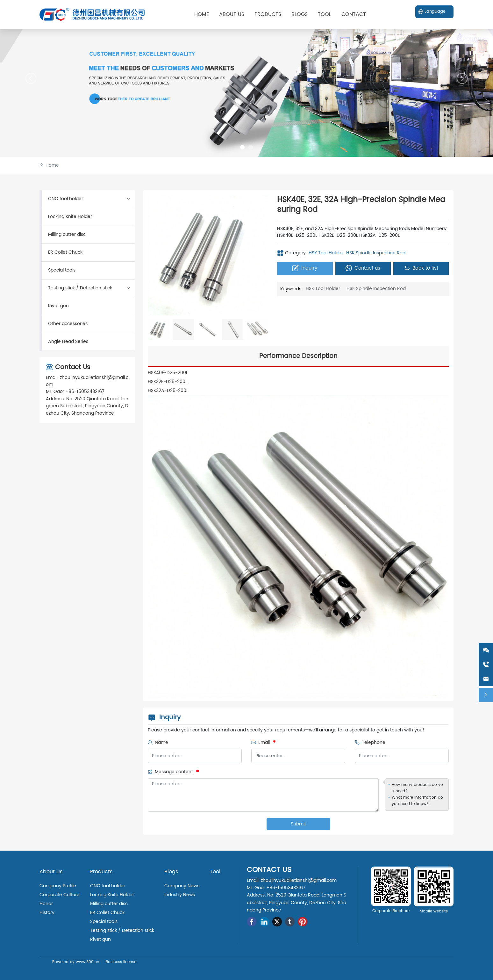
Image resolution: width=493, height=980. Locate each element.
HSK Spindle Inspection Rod (376, 253)
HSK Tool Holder (326, 253)
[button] (242, 147)
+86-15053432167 (85, 392)
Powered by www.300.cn (76, 962)
